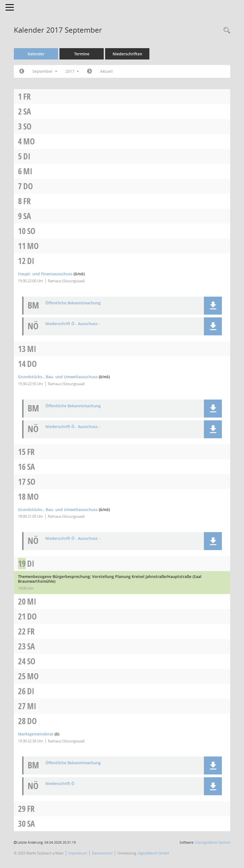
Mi (28, 171)
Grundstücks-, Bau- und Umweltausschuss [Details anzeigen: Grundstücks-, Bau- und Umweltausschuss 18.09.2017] (58, 510)
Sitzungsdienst (213, 842)
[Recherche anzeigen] (225, 31)
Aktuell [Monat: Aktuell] (107, 71)
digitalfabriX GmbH (153, 853)
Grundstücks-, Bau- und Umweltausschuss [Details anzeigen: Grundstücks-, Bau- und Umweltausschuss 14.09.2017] (58, 377)
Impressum (78, 853)
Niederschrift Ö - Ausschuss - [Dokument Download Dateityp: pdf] (73, 324)
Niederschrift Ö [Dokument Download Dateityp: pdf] (60, 784)
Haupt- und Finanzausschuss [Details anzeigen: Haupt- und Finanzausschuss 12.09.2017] (45, 274)
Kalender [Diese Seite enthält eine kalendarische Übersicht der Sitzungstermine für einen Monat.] (36, 54)
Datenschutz (102, 853)
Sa (27, 111)
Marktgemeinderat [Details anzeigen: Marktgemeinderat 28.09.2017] (36, 734)
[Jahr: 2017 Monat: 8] (22, 71)
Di (27, 156)
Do (28, 186)
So (27, 126)
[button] (213, 306)
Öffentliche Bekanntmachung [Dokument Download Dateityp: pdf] (73, 303)
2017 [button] (72, 71)
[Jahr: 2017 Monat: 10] (89, 71)
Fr (27, 96)
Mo (29, 141)
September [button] (45, 71)
